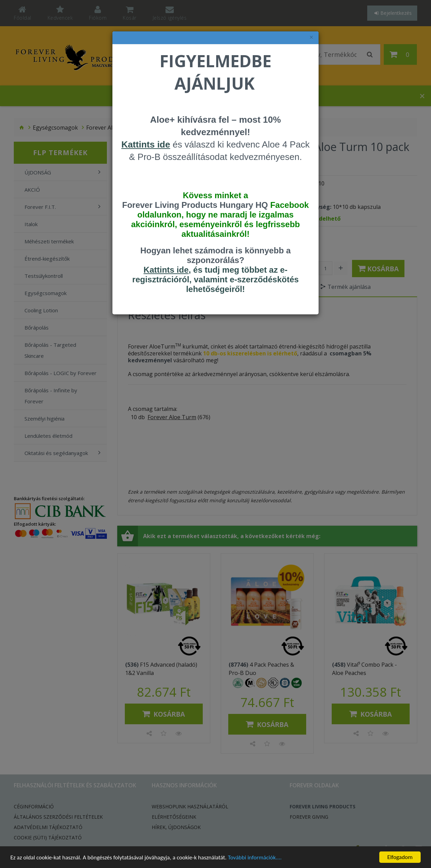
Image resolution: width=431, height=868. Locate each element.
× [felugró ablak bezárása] (311, 37)
